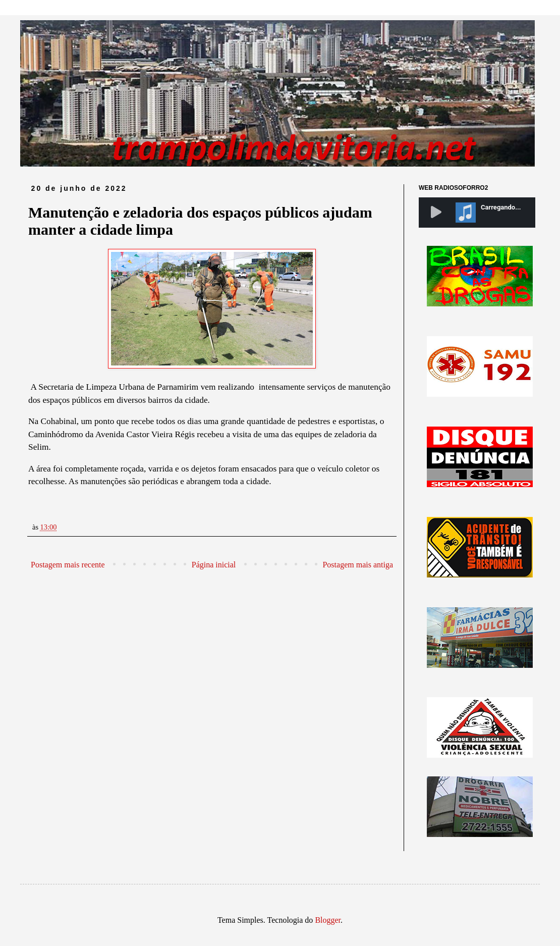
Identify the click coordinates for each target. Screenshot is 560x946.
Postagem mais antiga (358, 565)
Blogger (328, 920)
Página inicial (214, 565)
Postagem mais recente (68, 565)
